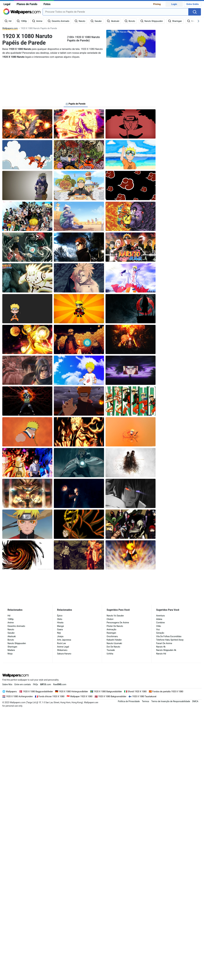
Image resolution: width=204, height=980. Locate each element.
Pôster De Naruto (115, 626)
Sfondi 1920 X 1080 (137, 692)
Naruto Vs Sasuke (115, 616)
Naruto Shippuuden (17, 643)
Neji (59, 633)
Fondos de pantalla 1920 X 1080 (168, 692)
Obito (60, 619)
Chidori (110, 619)
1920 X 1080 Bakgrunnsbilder (112, 696)
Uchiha (110, 654)
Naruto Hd (161, 654)
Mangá (60, 626)
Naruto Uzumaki (114, 643)
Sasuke (11, 633)
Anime (11, 623)
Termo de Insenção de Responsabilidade (171, 701)
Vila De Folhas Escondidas (169, 636)
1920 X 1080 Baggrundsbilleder (38, 692)
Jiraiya (60, 636)
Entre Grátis (193, 4)
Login (174, 4)
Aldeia (159, 619)
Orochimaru (112, 636)
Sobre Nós (7, 684)
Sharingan (12, 647)
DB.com (46, 684)
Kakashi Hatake (114, 640)
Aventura (160, 616)
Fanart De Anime (164, 643)
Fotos (47, 4)
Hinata (60, 623)
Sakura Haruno (64, 654)
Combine (160, 623)
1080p (11, 619)
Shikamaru (62, 650)
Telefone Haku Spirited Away (170, 640)
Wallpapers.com (10, 28)
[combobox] (116, 12)
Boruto (11, 640)
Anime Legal (63, 647)
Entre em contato (23, 684)
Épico (60, 616)
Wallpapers (11, 692)
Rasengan (111, 633)
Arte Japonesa (64, 640)
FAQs (36, 684)
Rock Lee (61, 643)
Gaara (60, 629)
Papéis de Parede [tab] (76, 104)
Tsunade (111, 650)
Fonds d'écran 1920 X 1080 (51, 696)
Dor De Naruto (113, 647)
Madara (11, 650)
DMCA (195, 701)
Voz (158, 629)
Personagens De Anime (118, 623)
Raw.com (60, 684)
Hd (9, 616)
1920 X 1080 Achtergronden (19, 696)
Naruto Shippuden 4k (166, 650)
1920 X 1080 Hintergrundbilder (73, 692)
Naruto (11, 629)
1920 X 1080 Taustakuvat (144, 696)
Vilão (159, 626)
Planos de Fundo (27, 4)
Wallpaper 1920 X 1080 (81, 696)
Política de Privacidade (129, 701)
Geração (160, 633)
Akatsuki (12, 636)
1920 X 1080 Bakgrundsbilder (108, 692)
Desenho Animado (16, 626)
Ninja (10, 654)
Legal (7, 4)
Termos (145, 701)
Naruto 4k (161, 647)
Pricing (157, 4)
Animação (111, 629)
